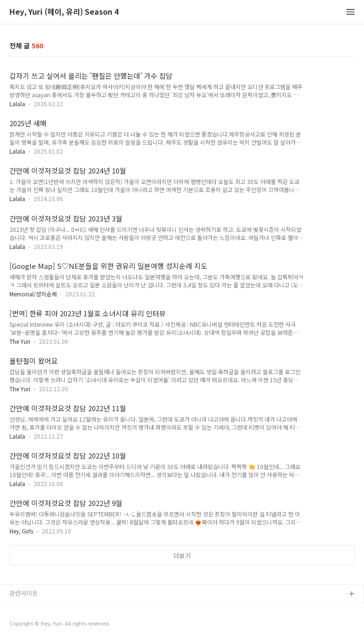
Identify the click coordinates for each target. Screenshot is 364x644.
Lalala (17, 104)
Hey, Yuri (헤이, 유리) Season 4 (64, 12)
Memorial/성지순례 (33, 294)
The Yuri (20, 341)
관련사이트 (24, 593)
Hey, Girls (21, 531)
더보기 (182, 556)
